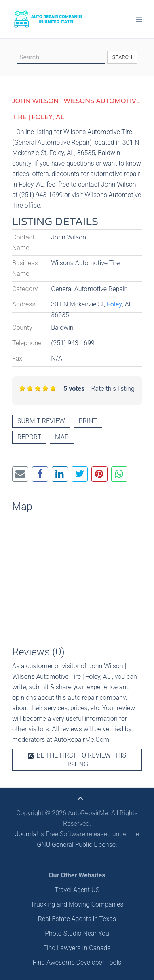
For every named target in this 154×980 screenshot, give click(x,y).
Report (29, 437)
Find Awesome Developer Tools (77, 962)
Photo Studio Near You (77, 933)
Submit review (41, 421)
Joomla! (26, 834)
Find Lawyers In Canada (77, 948)
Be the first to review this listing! (77, 760)
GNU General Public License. (77, 845)
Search (122, 57)
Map (62, 437)
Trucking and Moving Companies (77, 904)
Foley (114, 304)
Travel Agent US (77, 890)
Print (88, 421)
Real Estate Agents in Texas (77, 919)
